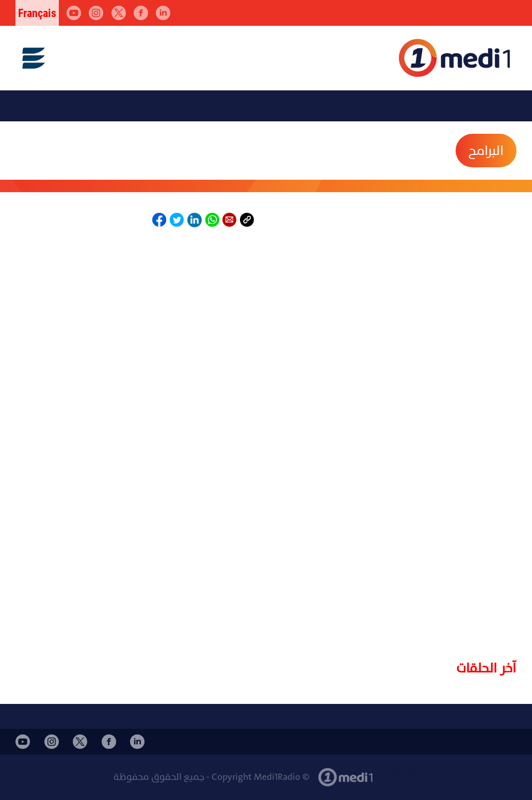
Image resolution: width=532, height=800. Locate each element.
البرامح (486, 151)
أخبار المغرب (400, 772)
